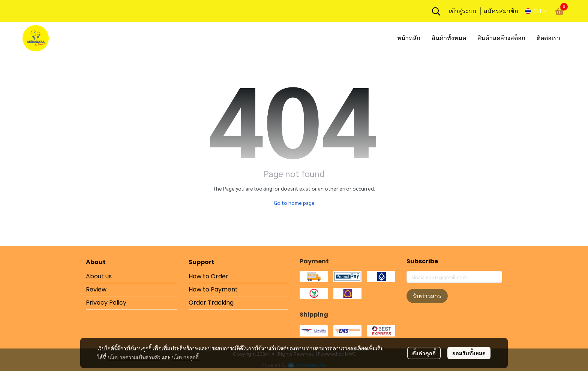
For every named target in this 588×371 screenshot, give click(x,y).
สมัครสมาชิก (501, 11)
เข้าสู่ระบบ (463, 11)
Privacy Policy (106, 303)
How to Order (208, 276)
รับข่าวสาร (427, 296)
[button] (436, 11)
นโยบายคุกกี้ (185, 357)
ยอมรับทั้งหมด (469, 353)
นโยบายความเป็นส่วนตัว (134, 357)
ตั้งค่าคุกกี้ (424, 353)
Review (96, 289)
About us (99, 276)
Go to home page (294, 203)
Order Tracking (211, 303)
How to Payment (213, 289)
